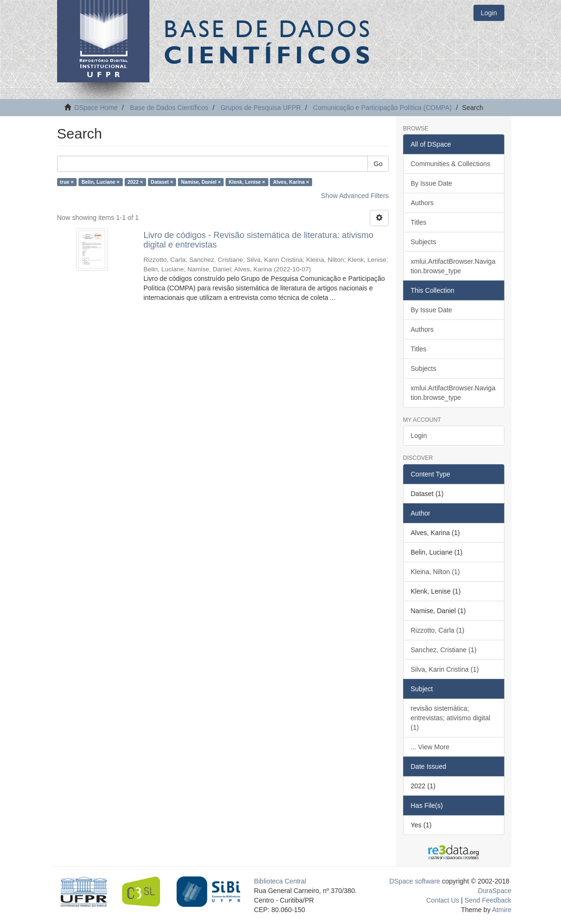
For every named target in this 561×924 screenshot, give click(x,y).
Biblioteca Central (280, 881)
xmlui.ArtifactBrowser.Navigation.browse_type (453, 266)
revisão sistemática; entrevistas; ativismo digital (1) (450, 718)
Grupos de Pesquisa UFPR (261, 108)
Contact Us (443, 900)
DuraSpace (494, 891)
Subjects (423, 242)
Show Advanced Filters (355, 196)
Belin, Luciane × (100, 182)
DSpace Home (96, 108)
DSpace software (415, 881)
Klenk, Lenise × (247, 182)
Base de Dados (269, 41)
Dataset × (162, 182)
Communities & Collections (450, 164)
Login (419, 436)
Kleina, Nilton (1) (435, 572)
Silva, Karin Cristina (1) (445, 669)
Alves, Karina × (291, 182)
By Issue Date (431, 183)
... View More (430, 747)
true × (67, 182)
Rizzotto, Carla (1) (438, 630)
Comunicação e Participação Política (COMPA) (383, 108)
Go (378, 164)
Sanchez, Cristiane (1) (444, 650)
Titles (418, 222)
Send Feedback (488, 900)
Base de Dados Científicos (169, 108)
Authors (422, 203)
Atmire (501, 910)
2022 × (135, 182)
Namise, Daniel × (201, 182)
